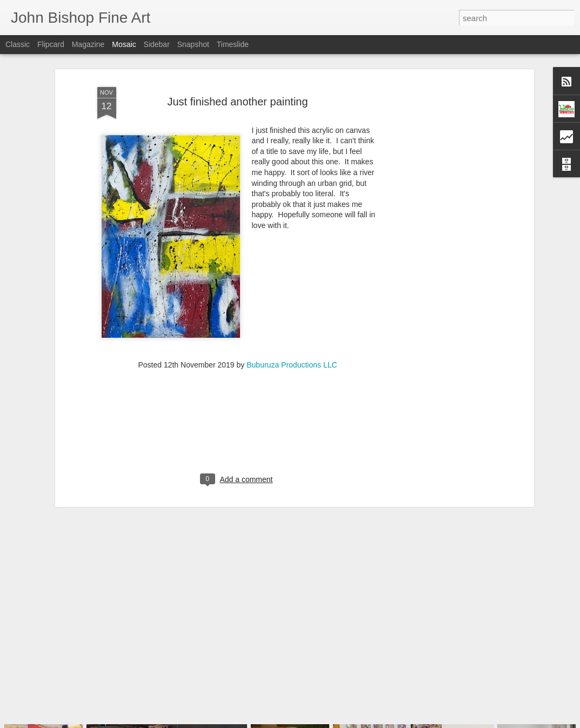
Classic (18, 44)
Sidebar (157, 44)
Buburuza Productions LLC (292, 342)
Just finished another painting (237, 78)
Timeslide (233, 44)
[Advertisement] (438, 228)
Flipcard (51, 44)
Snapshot (193, 44)
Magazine (88, 44)
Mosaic (124, 44)
